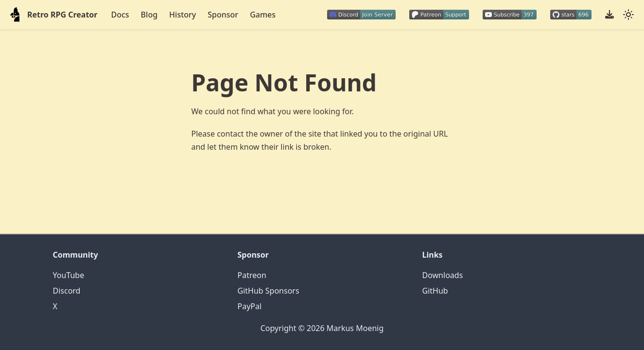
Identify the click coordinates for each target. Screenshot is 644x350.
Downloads (443, 275)
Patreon (252, 275)
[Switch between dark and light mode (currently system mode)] (628, 15)
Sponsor (223, 15)
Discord (67, 291)
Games (263, 15)
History (183, 15)
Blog (149, 15)
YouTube (69, 275)
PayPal (250, 306)
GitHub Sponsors (269, 291)
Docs (120, 15)
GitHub (435, 291)
